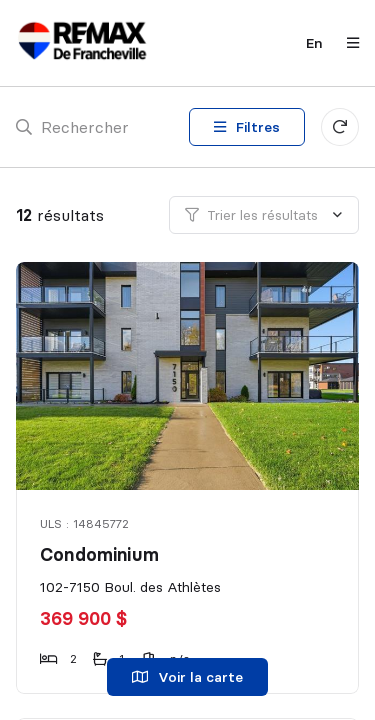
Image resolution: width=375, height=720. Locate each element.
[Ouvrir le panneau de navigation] (347, 43)
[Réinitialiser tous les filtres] (340, 127)
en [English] (314, 43)
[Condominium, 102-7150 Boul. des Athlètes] (189, 376)
